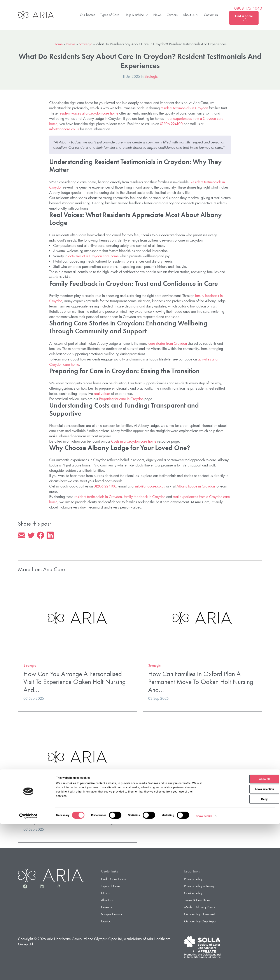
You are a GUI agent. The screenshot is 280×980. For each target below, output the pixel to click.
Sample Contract (112, 915)
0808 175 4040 (248, 8)
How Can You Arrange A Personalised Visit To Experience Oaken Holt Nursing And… (75, 683)
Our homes (87, 15)
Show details (204, 972)
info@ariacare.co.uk (64, 129)
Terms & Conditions (197, 901)
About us (191, 15)
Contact (106, 922)
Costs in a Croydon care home (134, 441)
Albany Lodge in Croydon (196, 486)
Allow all (244, 935)
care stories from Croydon (168, 343)
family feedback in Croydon (145, 497)
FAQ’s (105, 894)
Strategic (85, 44)
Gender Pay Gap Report (201, 922)
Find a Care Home (114, 880)
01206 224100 (171, 124)
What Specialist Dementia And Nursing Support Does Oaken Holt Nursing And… (77, 818)
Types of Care (110, 15)
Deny (243, 955)
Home (58, 44)
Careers (172, 15)
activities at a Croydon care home (94, 256)
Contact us (211, 15)
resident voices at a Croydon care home (88, 113)
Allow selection (243, 945)
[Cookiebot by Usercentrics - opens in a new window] (28, 972)
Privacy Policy (193, 880)
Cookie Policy (193, 894)
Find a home (244, 18)
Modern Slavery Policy (200, 908)
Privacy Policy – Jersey (199, 887)
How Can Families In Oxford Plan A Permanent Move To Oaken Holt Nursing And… (201, 683)
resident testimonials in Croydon (184, 108)
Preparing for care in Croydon (121, 399)
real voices (102, 393)
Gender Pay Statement (199, 915)
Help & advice (136, 15)
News (157, 15)
